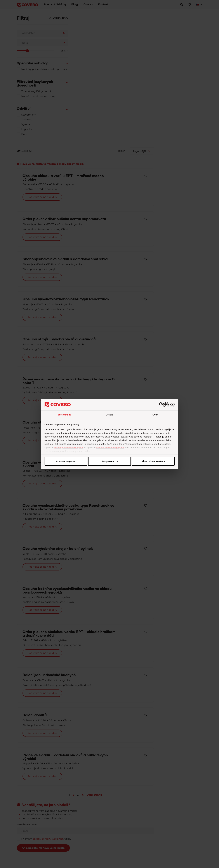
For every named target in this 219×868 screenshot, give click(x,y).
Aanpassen (109, 461)
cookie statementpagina (110, 447)
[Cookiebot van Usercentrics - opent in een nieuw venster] (161, 405)
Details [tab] (109, 414)
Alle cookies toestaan (66, 461)
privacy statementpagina (69, 447)
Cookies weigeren (152, 461)
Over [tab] (155, 414)
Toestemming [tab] (64, 414)
